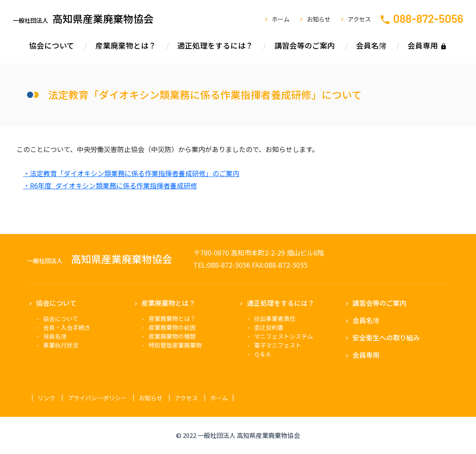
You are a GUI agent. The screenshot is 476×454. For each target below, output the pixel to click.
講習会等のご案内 (305, 45)
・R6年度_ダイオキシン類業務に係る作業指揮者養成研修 (110, 185)
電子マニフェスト (278, 345)
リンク (46, 398)
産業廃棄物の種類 (172, 336)
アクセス (359, 19)
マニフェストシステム (284, 336)
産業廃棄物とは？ (126, 45)
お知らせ (319, 19)
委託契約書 (269, 327)
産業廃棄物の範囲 (172, 327)
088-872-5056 (428, 18)
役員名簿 (55, 336)
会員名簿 (371, 45)
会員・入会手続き (67, 327)
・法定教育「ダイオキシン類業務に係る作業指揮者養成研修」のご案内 (131, 173)
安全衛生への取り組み (386, 337)
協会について (52, 45)
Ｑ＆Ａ (263, 354)
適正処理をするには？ (215, 45)
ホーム (281, 19)
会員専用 (423, 45)
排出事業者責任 (275, 318)
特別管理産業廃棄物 (175, 345)
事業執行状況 (61, 345)
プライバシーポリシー (97, 398)
